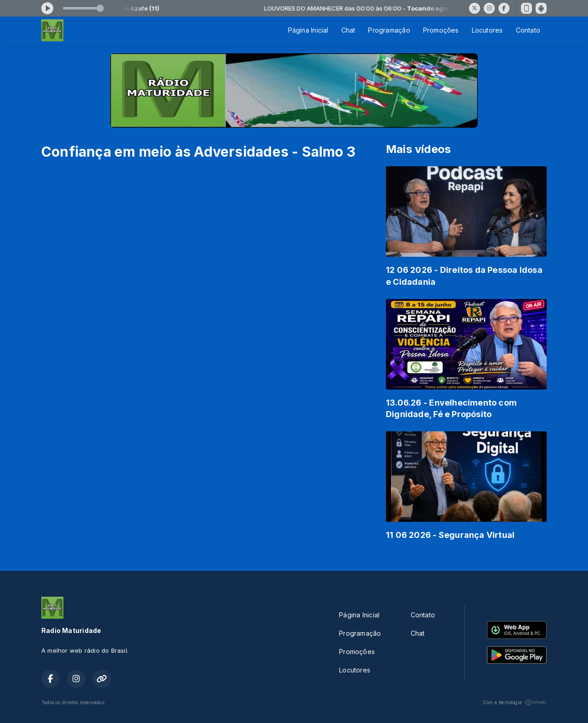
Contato (528, 30)
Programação (389, 30)
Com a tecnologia (515, 702)
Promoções (441, 30)
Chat (348, 30)
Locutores (487, 30)
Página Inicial (308, 30)
